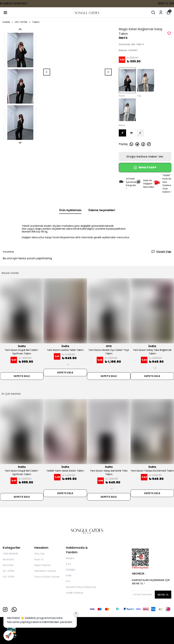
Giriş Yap (39, 554)
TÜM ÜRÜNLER (10, 554)
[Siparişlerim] (161, 12)
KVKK (69, 575)
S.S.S (68, 564)
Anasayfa (8, 559)
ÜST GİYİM (23, 22)
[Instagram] (5, 609)
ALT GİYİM (8, 571)
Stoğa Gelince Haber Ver (145, 157)
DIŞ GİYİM (8, 565)
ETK (68, 581)
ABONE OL (163, 595)
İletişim (70, 558)
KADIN (8, 22)
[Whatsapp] (14, 609)
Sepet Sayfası (42, 565)
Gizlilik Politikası (75, 593)
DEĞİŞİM (71, 570)
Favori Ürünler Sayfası (47, 577)
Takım (36, 22)
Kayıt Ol (39, 559)
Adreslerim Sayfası (45, 571)
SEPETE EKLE (22, 376)
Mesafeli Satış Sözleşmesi (81, 587)
